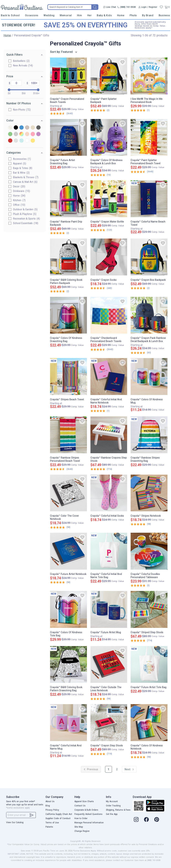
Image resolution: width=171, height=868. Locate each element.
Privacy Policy (52, 810)
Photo (133, 15)
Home (121, 15)
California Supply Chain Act (59, 814)
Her (90, 15)
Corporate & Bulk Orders (86, 810)
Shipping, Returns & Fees (118, 810)
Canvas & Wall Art (25, 182)
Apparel (20, 164)
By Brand (148, 15)
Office (19, 205)
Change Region (82, 831)
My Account (112, 801)
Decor (19, 186)
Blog (48, 806)
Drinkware (22, 191)
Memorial (66, 15)
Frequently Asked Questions (88, 814)
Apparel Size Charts (84, 801)
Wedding (49, 15)
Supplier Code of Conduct (58, 818)
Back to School (10, 15)
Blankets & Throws (26, 177)
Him (80, 15)
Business (164, 15)
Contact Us (80, 806)
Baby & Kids (104, 15)
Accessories (22, 159)
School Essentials (26, 223)
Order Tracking (113, 806)
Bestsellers (21, 61)
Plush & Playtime (25, 214)
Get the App (112, 814)
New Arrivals (23, 66)
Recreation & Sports (26, 219)
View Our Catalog (15, 822)
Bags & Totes (23, 168)
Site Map (79, 827)
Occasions (32, 15)
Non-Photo (22, 110)
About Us (50, 801)
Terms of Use (52, 823)
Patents (49, 827)
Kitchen (19, 200)
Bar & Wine (21, 173)
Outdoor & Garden (25, 209)
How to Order (81, 818)
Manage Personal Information (89, 823)
